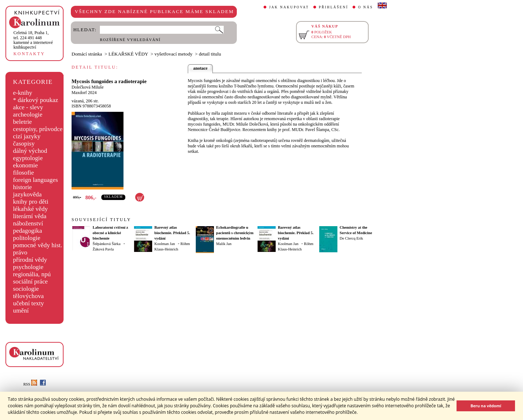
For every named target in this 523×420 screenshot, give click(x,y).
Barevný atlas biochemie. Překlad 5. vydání (172, 233)
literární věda (30, 216)
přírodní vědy (30, 260)
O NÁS (366, 7)
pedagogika (28, 231)
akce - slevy (28, 107)
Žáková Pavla (103, 249)
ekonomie (25, 165)
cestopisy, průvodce (38, 129)
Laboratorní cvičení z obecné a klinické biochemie (110, 233)
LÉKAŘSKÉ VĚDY (128, 54)
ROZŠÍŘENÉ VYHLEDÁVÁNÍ (130, 40)
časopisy (24, 144)
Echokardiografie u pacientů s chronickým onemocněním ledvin (235, 233)
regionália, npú (32, 274)
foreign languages (36, 180)
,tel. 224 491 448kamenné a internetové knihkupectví (33, 40)
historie (23, 187)
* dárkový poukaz (36, 100)
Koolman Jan (165, 244)
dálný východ (30, 151)
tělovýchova (29, 296)
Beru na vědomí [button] (486, 406)
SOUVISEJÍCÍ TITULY (101, 220)
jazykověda (27, 194)
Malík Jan (224, 244)
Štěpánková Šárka (107, 244)
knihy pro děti (31, 202)
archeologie (28, 115)
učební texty (29, 303)
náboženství (28, 223)
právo (20, 252)
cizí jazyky (27, 136)
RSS (30, 384)
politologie (27, 238)
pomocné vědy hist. (38, 245)
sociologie (26, 289)
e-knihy (23, 93)
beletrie (23, 122)
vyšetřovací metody (173, 54)
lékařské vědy (31, 209)
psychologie (28, 267)
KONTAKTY (29, 54)
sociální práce (31, 282)
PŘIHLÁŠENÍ (334, 7)
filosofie (24, 173)
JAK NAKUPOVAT (289, 7)
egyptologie (28, 158)
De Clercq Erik (351, 238)
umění (21, 311)
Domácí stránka (87, 54)
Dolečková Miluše (88, 87)
